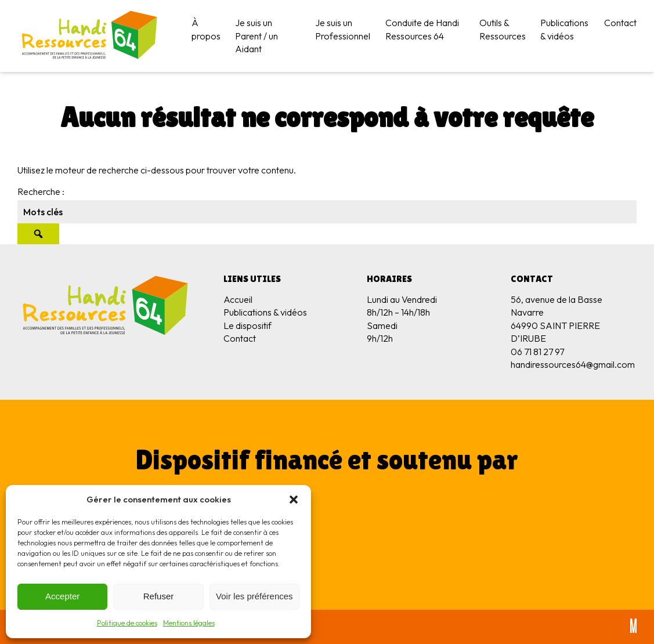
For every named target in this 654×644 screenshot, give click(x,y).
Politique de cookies (127, 623)
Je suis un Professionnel (343, 29)
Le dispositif (247, 325)
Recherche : (41, 191)
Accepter (62, 596)
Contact (620, 23)
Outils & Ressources (503, 29)
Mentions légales (189, 623)
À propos (206, 29)
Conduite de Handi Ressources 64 (422, 29)
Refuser (159, 596)
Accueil (238, 299)
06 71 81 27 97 (537, 352)
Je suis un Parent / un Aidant (256, 36)
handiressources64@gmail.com (573, 364)
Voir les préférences (254, 596)
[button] (294, 500)
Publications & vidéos (564, 29)
